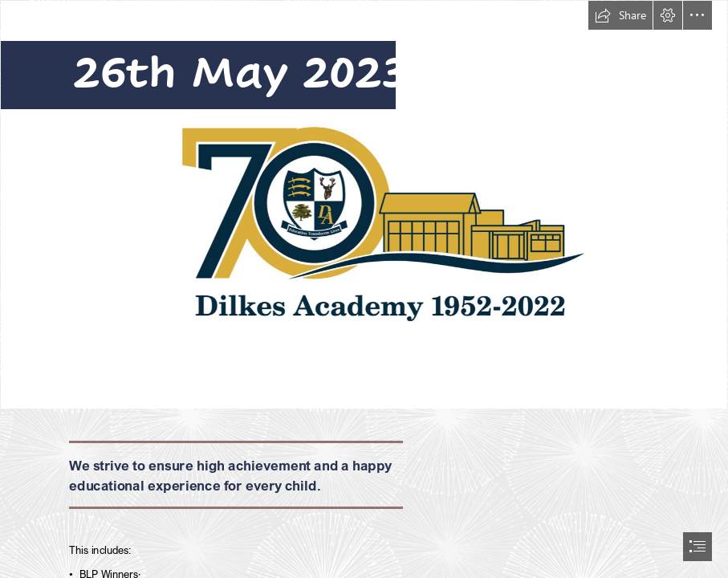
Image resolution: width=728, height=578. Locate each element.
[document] (364, 289)
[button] (620, 15)
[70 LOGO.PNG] (364, 205)
